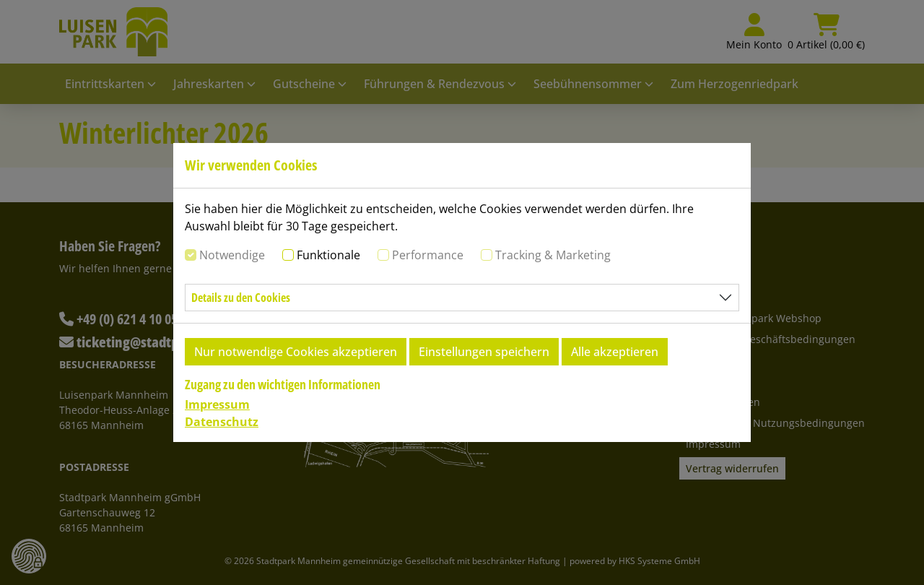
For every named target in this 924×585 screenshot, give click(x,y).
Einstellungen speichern (484, 352)
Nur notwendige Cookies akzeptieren (296, 352)
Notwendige (232, 255)
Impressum (217, 404)
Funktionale (328, 255)
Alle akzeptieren (615, 352)
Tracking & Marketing (553, 255)
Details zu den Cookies (241, 298)
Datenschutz (222, 422)
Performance (428, 255)
